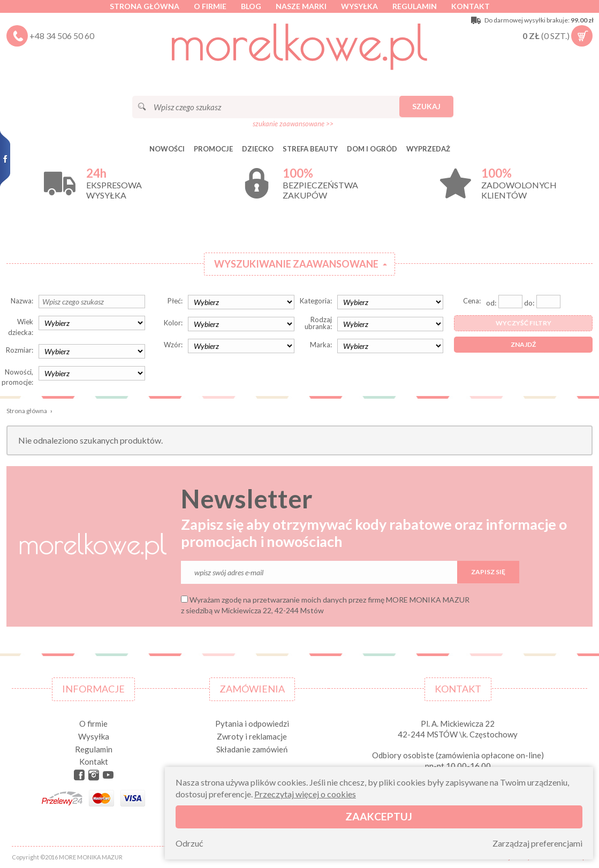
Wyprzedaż (428, 149)
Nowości (167, 149)
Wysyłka (359, 6)
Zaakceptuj (379, 816)
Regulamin (415, 6)
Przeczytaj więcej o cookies (305, 794)
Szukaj (426, 106)
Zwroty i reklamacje (252, 736)
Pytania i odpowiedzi (252, 724)
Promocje (213, 149)
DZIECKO (258, 149)
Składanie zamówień (252, 749)
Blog (251, 6)
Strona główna (145, 6)
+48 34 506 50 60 (62, 36)
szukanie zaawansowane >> (293, 124)
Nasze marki (301, 6)
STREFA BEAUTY (310, 149)
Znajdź (523, 344)
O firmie (210, 6)
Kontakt (471, 6)
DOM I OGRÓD (372, 149)
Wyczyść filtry (524, 323)
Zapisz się (488, 572)
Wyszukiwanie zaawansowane (296, 264)
